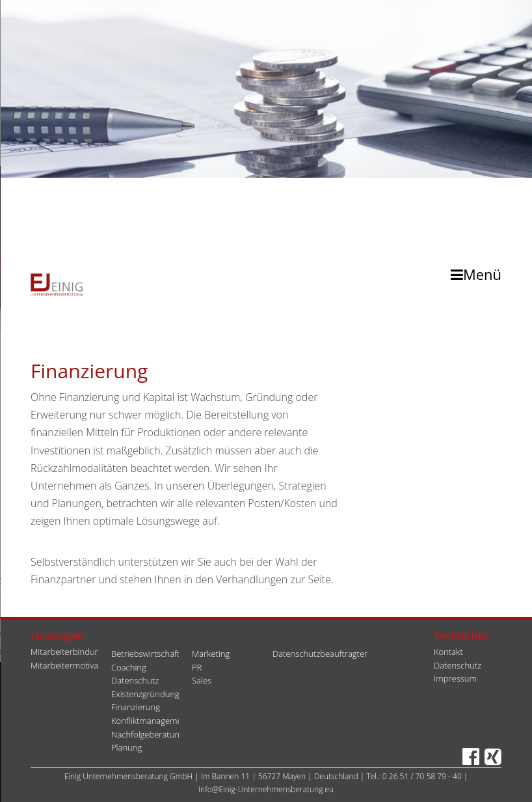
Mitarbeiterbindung (67, 652)
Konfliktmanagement (151, 721)
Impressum (455, 678)
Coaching (129, 667)
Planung (126, 747)
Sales (202, 680)
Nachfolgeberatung (148, 734)
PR (197, 667)
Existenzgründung (145, 694)
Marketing (211, 654)
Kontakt (448, 652)
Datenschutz (135, 680)
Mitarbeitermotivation (72, 665)
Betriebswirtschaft (145, 654)
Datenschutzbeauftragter (320, 654)
